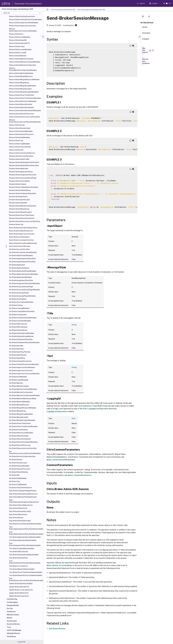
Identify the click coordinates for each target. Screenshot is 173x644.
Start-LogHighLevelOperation (96, 409)
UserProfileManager (14, 630)
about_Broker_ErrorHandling (59, 565)
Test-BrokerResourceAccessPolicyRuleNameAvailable (26, 579)
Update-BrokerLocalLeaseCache (21, 590)
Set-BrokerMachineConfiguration (21, 392)
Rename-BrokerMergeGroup (19, 209)
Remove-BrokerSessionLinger (20, 128)
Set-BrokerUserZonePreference (20, 488)
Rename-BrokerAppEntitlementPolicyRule (24, 165)
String (74, 325)
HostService (11, 612)
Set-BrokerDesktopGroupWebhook (21, 336)
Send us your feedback (146, 61)
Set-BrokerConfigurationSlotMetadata (23, 318)
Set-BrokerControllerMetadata (20, 321)
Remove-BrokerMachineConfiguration (23, 65)
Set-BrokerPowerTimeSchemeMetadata (23, 426)
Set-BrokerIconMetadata (18, 377)
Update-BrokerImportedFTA (19, 587)
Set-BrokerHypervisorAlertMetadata (22, 367)
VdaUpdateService (13, 633)
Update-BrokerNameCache (19, 593)
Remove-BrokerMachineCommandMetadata (25, 62)
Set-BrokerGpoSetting (17, 358)
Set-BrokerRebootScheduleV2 (20, 439)
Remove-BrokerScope (17, 125)
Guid (73, 418)
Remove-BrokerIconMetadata (20, 37)
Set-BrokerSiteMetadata (18, 478)
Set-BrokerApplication (17, 265)
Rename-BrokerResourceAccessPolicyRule (25, 221)
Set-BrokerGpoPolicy (17, 349)
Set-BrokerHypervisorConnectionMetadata (24, 374)
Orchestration (12, 621)
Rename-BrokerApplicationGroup (21, 172)
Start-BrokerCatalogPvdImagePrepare (23, 491)
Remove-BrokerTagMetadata (19, 144)
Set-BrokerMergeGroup (17, 411)
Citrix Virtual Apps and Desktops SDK (63, 10)
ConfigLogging (12, 602)
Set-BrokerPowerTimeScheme (20, 423)
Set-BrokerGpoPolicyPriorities (20, 352)
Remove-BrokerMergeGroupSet (20, 89)
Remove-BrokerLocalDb (18, 53)
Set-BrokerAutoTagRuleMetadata (21, 302)
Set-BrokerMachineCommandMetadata (23, 389)
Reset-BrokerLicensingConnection (21, 240)
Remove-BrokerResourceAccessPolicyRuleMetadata (25, 121)
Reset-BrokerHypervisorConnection (22, 234)
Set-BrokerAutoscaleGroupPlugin (21, 287)
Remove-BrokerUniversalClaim (20, 147)
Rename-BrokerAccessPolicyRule (21, 156)
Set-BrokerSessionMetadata (19, 466)
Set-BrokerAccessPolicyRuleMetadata (23, 252)
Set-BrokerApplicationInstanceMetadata (24, 274)
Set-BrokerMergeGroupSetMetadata (22, 420)
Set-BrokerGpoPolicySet (18, 355)
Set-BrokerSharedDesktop (18, 472)
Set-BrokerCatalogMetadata (19, 308)
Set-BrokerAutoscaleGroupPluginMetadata (24, 290)
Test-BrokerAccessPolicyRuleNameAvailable (25, 524)
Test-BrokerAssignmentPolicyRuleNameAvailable (25, 544)
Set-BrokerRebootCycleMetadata (21, 433)
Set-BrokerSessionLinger (18, 463)
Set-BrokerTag (14, 481)
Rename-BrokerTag (16, 224)
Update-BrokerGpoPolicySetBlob (21, 584)
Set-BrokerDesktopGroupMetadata (22, 333)
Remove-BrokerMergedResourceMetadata (24, 80)
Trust (9, 627)
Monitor (10, 618)
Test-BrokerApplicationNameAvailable (23, 540)
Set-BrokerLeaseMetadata (19, 380)
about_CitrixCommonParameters (61, 460)
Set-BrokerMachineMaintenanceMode (23, 399)
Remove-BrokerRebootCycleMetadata (23, 101)
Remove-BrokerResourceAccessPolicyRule (24, 117)
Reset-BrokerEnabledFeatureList (21, 231)
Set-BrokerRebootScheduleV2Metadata (23, 442)
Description (146, 34)
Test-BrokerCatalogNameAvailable (22, 548)
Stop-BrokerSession (16, 518)
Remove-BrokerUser (16, 150)
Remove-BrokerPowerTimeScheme (22, 95)
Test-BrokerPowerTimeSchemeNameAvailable (26, 572)
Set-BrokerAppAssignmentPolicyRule (22, 259)
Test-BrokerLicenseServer (18, 566)
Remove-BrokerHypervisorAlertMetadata (24, 23)
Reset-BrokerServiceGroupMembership (23, 243)
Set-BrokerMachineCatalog (19, 386)
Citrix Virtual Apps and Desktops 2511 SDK (91, 10)
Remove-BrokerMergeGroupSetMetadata (24, 92)
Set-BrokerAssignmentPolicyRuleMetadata (24, 284)
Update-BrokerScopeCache (19, 596)
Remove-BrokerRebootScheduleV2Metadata (25, 111)
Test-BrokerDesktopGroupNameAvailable (24, 555)
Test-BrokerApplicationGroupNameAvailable (25, 537)
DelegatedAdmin (13, 605)
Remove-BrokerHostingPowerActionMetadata (25, 20)
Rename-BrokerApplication (19, 169)
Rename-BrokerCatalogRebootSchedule (24, 187)
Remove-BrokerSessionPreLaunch (21, 134)
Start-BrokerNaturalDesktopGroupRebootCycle (24, 501)
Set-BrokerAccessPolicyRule (19, 249)
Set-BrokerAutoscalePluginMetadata (22, 296)
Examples (146, 40)
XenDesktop (11, 636)
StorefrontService (13, 624)
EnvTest (10, 608)
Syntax (145, 28)
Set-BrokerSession (16, 460)
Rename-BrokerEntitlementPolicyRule (23, 193)
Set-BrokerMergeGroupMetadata (21, 414)
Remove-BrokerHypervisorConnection (23, 26)
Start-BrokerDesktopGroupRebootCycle (23, 494)
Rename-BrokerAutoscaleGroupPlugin (23, 178)
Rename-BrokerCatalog (18, 184)
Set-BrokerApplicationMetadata (20, 277)
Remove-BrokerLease (17, 46)
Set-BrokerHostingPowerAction (20, 361)
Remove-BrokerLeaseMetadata (20, 50)
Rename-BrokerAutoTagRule (19, 181)
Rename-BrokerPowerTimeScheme (22, 215)
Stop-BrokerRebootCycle (18, 514)
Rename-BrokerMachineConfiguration (23, 206)
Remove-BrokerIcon (16, 34)
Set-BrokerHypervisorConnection (21, 371)
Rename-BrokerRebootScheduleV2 (22, 218)
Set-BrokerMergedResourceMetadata (23, 408)
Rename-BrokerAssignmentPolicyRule (23, 175)
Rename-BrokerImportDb (18, 203)
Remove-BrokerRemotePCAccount (21, 114)
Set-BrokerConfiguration (18, 315)
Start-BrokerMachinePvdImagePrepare (23, 497)
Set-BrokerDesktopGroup (18, 330)
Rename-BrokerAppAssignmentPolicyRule (24, 162)
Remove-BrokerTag (16, 141)
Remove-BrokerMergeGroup (19, 83)
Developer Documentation (28, 4)
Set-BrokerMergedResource (19, 405)
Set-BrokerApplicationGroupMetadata (23, 271)
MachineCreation (13, 615)
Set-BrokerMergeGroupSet (19, 417)
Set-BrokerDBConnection (18, 324)
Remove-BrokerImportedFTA (19, 43)
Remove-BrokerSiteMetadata (19, 137)
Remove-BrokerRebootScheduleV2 (22, 107)
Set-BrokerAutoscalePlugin (19, 293)
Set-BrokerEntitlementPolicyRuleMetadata (24, 343)
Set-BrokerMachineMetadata (19, 402)
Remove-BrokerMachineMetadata (21, 73)
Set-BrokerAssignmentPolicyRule (21, 280)
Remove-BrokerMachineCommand (21, 59)
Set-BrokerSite (14, 475)
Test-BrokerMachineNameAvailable (22, 569)
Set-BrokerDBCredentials (18, 327)
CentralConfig (12, 599)
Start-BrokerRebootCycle (18, 508)
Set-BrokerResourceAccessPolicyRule (23, 448)
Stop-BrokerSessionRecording (20, 521)
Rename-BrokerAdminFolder (19, 159)
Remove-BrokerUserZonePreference (22, 153)
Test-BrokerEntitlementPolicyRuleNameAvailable (25, 562)
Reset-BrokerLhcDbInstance (19, 237)
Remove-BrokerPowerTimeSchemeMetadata (25, 98)
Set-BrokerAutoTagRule (18, 299)
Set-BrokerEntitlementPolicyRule (21, 339)
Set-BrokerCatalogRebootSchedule (22, 311)
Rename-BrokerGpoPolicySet (19, 200)
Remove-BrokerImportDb (18, 40)
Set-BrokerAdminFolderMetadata (21, 255)
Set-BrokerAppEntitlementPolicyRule (22, 262)
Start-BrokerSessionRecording (20, 511)
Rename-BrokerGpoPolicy (18, 197)
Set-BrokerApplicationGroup (19, 268)
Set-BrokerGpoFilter (16, 346)
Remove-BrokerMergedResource (21, 76)
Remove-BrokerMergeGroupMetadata (23, 86)
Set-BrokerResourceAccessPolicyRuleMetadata (25, 452)
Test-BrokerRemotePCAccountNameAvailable (26, 575)
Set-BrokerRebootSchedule (19, 436)
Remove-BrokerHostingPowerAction (22, 16)
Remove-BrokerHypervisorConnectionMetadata (23, 30)
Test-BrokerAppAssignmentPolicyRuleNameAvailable (26, 528)
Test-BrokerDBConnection (19, 552)
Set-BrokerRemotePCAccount (20, 445)
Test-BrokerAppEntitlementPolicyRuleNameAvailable (26, 533)
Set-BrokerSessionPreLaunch (20, 469)
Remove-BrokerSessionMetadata (21, 131)
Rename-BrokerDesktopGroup (20, 190)
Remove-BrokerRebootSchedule (21, 104)
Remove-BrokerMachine (18, 56)
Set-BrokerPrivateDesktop (18, 430)
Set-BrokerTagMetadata (18, 484)
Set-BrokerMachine (16, 383)
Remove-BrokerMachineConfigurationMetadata (23, 69)
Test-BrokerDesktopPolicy (18, 558)
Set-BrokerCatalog (16, 305)
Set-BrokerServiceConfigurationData (22, 456)
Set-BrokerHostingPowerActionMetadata (24, 364)
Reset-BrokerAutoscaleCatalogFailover (23, 228)
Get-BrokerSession (57, 629)
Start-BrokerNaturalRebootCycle (21, 505)
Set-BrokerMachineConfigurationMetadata (24, 395)
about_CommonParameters (80, 475)
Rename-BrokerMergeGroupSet (20, 212)
